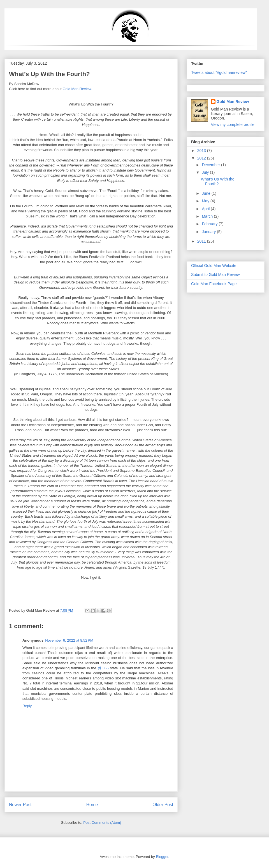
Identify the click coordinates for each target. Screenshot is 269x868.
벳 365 (103, 668)
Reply (27, 706)
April (206, 209)
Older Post (163, 805)
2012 (202, 158)
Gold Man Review (233, 102)
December (211, 165)
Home (92, 805)
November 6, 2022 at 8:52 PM (69, 640)
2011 (202, 241)
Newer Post (20, 805)
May (206, 201)
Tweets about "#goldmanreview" (219, 72)
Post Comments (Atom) (102, 823)
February (210, 224)
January (209, 232)
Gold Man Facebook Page (214, 284)
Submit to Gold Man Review (215, 275)
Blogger (162, 857)
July (206, 172)
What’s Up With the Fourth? (218, 181)
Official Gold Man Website (214, 266)
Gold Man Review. (78, 89)
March (208, 216)
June (207, 193)
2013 (202, 151)
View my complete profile (233, 125)
